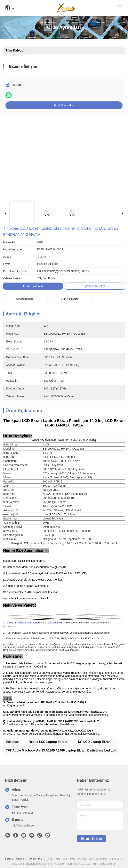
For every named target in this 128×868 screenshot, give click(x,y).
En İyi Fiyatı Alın (33, 286)
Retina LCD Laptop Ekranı (48, 742)
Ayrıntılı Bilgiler (25, 299)
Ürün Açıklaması (70, 299)
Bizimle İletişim (92, 839)
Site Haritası (35, 859)
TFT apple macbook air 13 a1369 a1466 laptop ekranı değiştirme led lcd (61, 750)
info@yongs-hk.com (24, 826)
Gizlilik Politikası (15, 859)
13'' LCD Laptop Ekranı (94, 742)
